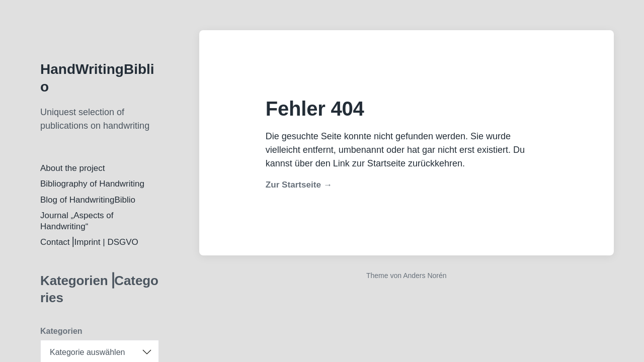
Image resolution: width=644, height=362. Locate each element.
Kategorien (61, 331)
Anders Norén (425, 276)
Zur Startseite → (299, 185)
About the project (73, 168)
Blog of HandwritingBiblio (88, 200)
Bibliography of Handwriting (92, 184)
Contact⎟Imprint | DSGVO (89, 242)
